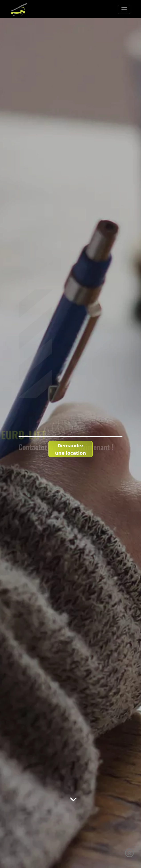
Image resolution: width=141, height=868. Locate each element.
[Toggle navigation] (124, 9)
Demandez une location (71, 449)
